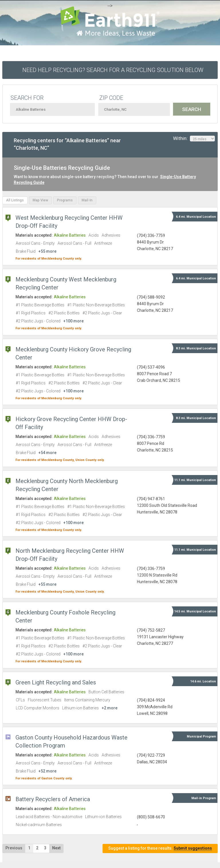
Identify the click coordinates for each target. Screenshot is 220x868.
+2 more (110, 708)
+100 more (73, 321)
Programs (65, 200)
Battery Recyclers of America (53, 799)
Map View (40, 200)
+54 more (47, 453)
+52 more (47, 771)
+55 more (47, 251)
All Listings (15, 200)
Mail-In (87, 200)
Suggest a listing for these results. (160, 848)
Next (56, 848)
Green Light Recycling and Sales (56, 682)
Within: (194, 139)
